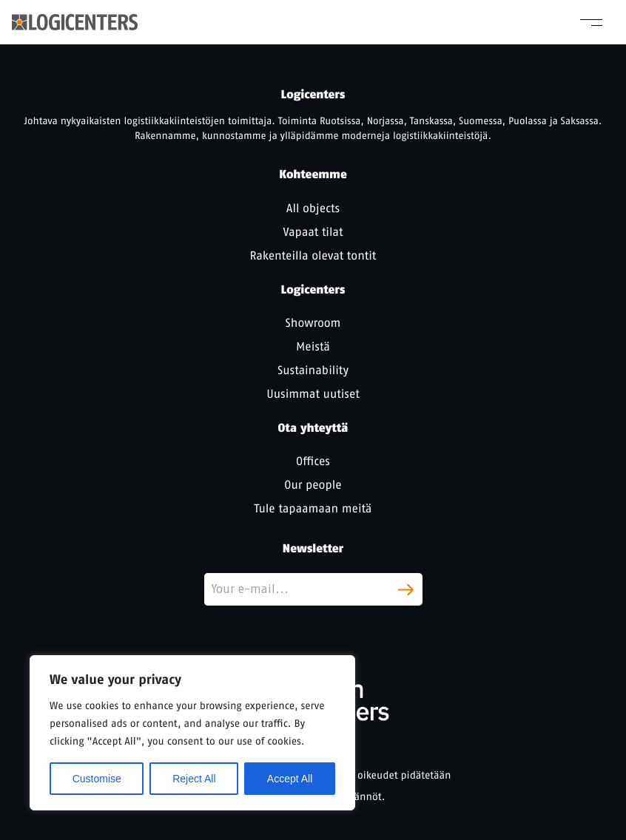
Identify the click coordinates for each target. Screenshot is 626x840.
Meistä (313, 346)
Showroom (313, 323)
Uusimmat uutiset (313, 394)
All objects (313, 208)
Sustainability (313, 370)
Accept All (290, 779)
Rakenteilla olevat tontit (313, 255)
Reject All (194, 779)
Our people (313, 485)
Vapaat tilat (313, 232)
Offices (313, 461)
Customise (97, 779)
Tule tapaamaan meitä (313, 508)
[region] (192, 733)
